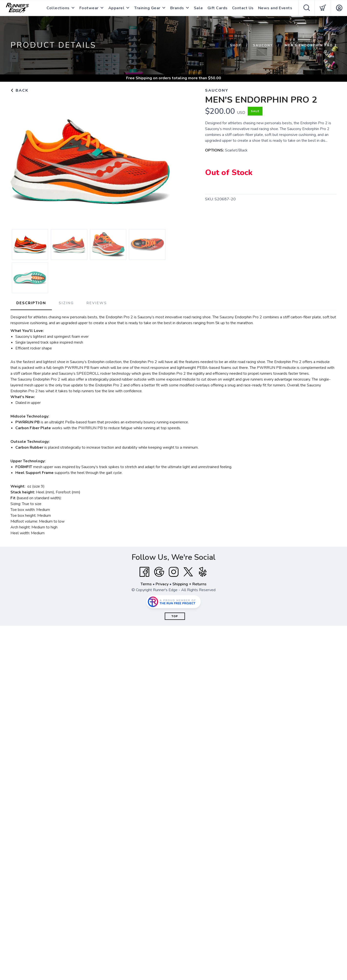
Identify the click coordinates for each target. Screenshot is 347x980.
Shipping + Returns (189, 584)
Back (19, 90)
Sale (198, 8)
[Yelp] (203, 572)
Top (175, 616)
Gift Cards (218, 8)
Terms (146, 584)
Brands (177, 8)
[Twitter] (188, 572)
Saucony (263, 45)
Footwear (89, 8)
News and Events (275, 8)
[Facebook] (144, 572)
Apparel (117, 8)
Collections (58, 8)
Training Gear (147, 8)
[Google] (159, 572)
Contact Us (243, 8)
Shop (236, 45)
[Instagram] (174, 572)
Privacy (162, 584)
